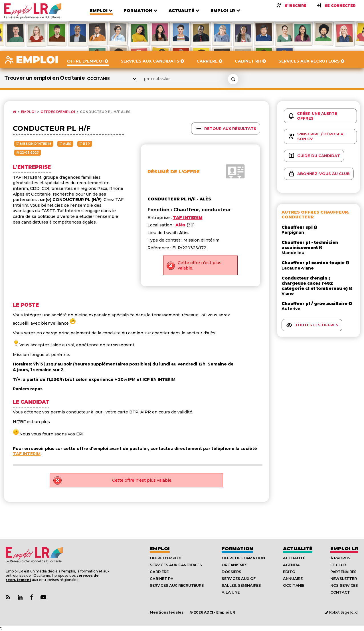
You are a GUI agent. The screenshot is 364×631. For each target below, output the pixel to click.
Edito (289, 572)
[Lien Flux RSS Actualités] (8, 597)
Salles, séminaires (241, 585)
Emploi (28, 112)
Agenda (291, 565)
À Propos (340, 558)
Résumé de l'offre (174, 172)
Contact (340, 592)
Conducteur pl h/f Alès (105, 112)
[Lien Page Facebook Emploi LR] (32, 597)
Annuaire (293, 578)
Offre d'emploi (165, 558)
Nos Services (344, 585)
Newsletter (343, 578)
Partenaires (343, 572)
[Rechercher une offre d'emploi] (233, 79)
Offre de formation (243, 558)
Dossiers (231, 572)
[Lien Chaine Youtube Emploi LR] (43, 597)
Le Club (338, 565)
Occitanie (294, 585)
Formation (237, 549)
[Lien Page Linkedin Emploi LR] (20, 597)
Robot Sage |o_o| (342, 612)
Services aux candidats (176, 565)
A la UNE (230, 592)
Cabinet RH (161, 578)
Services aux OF (238, 578)
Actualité (298, 549)
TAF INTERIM (27, 454)
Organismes (234, 565)
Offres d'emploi (58, 112)
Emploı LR (344, 549)
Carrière (159, 572)
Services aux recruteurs (177, 585)
